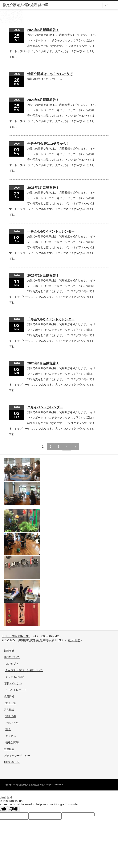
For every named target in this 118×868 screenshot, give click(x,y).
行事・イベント (13, 683)
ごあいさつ (12, 723)
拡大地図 (74, 640)
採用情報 (9, 697)
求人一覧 (11, 703)
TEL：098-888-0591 (16, 636)
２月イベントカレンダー (45, 407)
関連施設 (9, 749)
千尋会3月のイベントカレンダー (51, 319)
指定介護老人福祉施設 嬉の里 (30, 785)
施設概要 (11, 716)
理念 (8, 729)
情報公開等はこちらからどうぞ (50, 74)
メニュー (109, 5)
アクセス (11, 736)
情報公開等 (12, 742)
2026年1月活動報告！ (43, 363)
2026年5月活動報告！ (43, 30)
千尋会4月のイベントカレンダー (51, 231)
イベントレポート (16, 690)
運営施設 (9, 710)
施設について (12, 657)
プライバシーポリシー (17, 756)
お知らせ (9, 650)
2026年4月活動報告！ (43, 100)
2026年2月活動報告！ (43, 275)
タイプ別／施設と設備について (24, 670)
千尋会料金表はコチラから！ (48, 144)
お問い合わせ (12, 762)
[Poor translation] (14, 809)
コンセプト (12, 664)
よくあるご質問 (15, 677)
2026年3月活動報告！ (43, 188)
